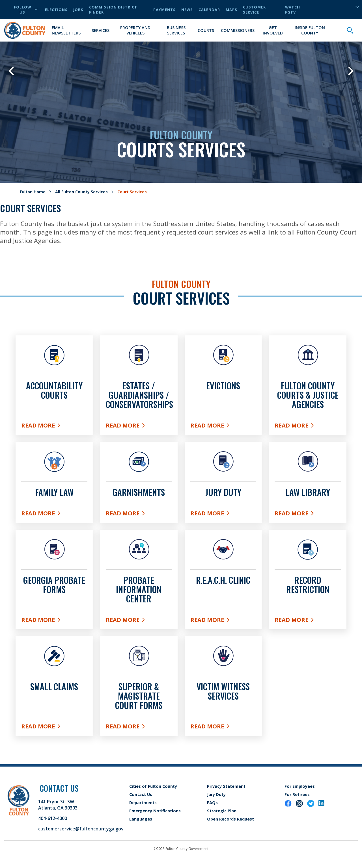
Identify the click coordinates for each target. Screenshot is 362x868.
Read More (54, 425)
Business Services (176, 30)
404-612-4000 (53, 818)
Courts (206, 30)
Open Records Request (230, 819)
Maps (231, 10)
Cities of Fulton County (153, 786)
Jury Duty (216, 794)
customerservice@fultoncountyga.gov (81, 829)
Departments (143, 803)
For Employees (300, 786)
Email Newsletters (66, 30)
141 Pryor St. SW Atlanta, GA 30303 (58, 805)
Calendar (209, 10)
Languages (141, 819)
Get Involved (273, 30)
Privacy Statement (226, 786)
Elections (56, 10)
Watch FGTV (293, 10)
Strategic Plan (222, 811)
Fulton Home (33, 192)
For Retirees (297, 794)
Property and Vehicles (135, 30)
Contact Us (141, 794)
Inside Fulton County (310, 30)
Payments (164, 10)
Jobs (78, 10)
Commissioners (238, 30)
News (187, 10)
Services (101, 30)
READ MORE (223, 620)
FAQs (212, 803)
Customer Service (254, 10)
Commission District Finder (113, 10)
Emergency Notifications (155, 811)
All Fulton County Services (81, 192)
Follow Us (26, 10)
